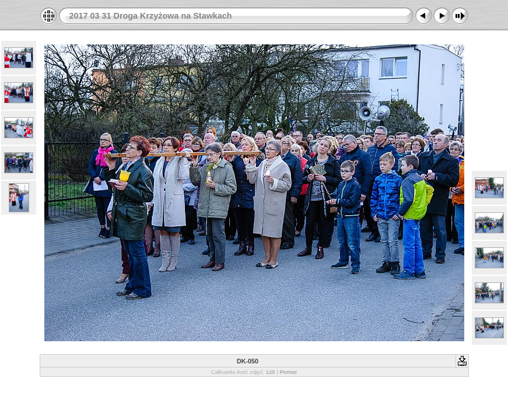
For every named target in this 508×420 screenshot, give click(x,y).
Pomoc (288, 372)
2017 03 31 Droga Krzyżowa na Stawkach (151, 16)
